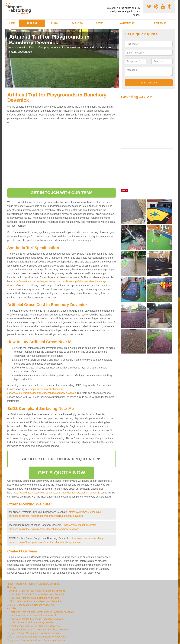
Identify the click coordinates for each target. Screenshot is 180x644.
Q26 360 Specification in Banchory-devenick (31, 605)
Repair (100, 23)
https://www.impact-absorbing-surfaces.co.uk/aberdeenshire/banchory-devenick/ (56, 493)
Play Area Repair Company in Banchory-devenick (34, 633)
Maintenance (127, 23)
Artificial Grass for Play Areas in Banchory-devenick (38, 591)
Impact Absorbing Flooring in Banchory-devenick (33, 584)
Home (12, 23)
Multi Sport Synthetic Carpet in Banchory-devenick (37, 594)
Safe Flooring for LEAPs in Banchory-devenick (35, 626)
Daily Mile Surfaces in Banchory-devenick (32, 623)
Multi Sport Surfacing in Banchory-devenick (33, 615)
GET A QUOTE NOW (62, 473)
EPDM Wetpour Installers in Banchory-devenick (35, 601)
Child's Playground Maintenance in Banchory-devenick (37, 637)
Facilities (77, 23)
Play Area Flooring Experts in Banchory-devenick (36, 619)
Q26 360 (55, 23)
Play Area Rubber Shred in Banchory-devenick (35, 598)
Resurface (160, 23)
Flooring (32, 23)
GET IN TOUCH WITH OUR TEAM (62, 193)
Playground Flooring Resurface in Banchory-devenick (36, 640)
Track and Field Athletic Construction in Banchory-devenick (42, 612)
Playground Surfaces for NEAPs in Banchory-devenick (39, 630)
